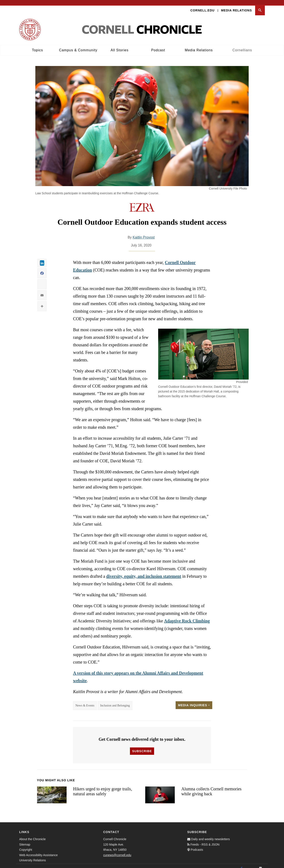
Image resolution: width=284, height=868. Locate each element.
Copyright (26, 845)
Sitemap (25, 840)
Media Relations (236, 6)
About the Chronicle (32, 834)
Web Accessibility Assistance (38, 850)
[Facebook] (242, 863)
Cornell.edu (203, 6)
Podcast (158, 45)
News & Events (85, 701)
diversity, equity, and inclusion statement (144, 571)
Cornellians (242, 45)
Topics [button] (37, 45)
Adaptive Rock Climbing (187, 616)
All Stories (119, 45)
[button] (260, 6)
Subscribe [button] (142, 746)
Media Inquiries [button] (194, 700)
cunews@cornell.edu (117, 850)
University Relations (33, 855)
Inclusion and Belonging (115, 701)
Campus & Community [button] (78, 45)
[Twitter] (251, 863)
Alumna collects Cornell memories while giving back (211, 787)
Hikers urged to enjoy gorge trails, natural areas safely (103, 787)
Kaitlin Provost (144, 233)
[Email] (261, 863)
